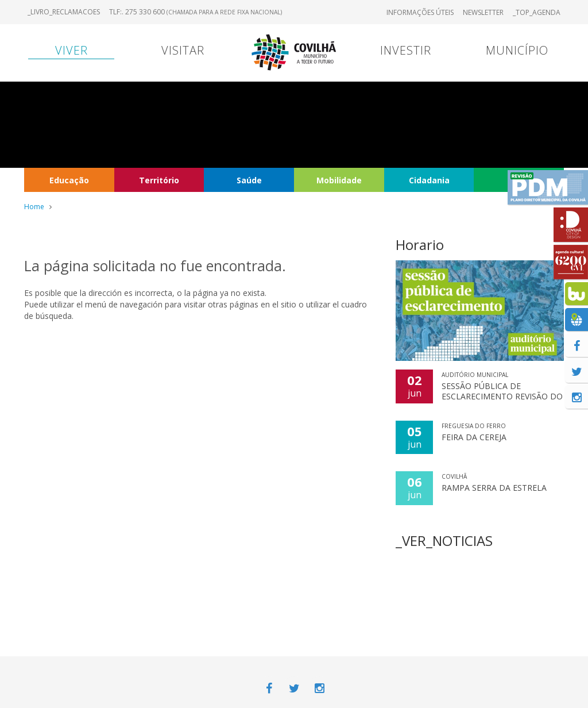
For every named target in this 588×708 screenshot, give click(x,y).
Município (517, 50)
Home (34, 207)
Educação (69, 180)
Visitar (183, 50)
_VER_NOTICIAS (444, 540)
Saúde (249, 180)
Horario (420, 245)
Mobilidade (339, 180)
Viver (71, 50)
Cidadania (429, 180)
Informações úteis (420, 12)
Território (159, 180)
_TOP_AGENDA (537, 12)
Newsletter (483, 12)
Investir (406, 50)
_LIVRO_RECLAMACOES (64, 12)
